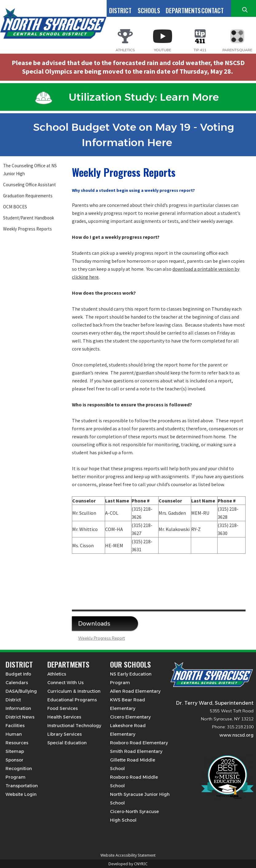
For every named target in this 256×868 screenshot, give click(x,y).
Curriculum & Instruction (74, 691)
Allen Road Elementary (135, 691)
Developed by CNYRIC (128, 864)
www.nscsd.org (236, 735)
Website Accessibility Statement (128, 855)
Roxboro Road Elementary (139, 743)
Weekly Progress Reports (28, 229)
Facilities (15, 726)
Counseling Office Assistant (30, 185)
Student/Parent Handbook (29, 218)
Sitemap (15, 751)
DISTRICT (120, 10)
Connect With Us (65, 683)
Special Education (67, 743)
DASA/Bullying (21, 691)
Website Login (21, 794)
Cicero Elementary (130, 717)
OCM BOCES (15, 207)
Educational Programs (72, 700)
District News (20, 717)
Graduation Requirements (28, 196)
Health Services (64, 717)
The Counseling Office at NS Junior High (30, 170)
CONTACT (213, 10)
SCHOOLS (149, 10)
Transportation (22, 786)
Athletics (57, 674)
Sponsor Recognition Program (19, 769)
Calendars (17, 683)
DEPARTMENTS (183, 10)
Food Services (63, 708)
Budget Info (18, 674)
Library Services (65, 734)
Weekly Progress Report (101, 638)
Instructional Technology (74, 726)
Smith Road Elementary (136, 751)
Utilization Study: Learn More (127, 97)
